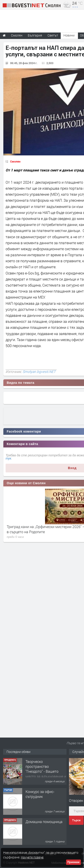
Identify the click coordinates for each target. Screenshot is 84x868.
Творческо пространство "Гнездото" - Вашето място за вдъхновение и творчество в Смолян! (46, 771)
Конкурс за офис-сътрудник (40, 794)
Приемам (73, 862)
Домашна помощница (44, 822)
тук (8, 458)
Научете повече (32, 857)
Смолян (15, 161)
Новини (69, 35)
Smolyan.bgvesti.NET (39, 372)
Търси (76, 820)
